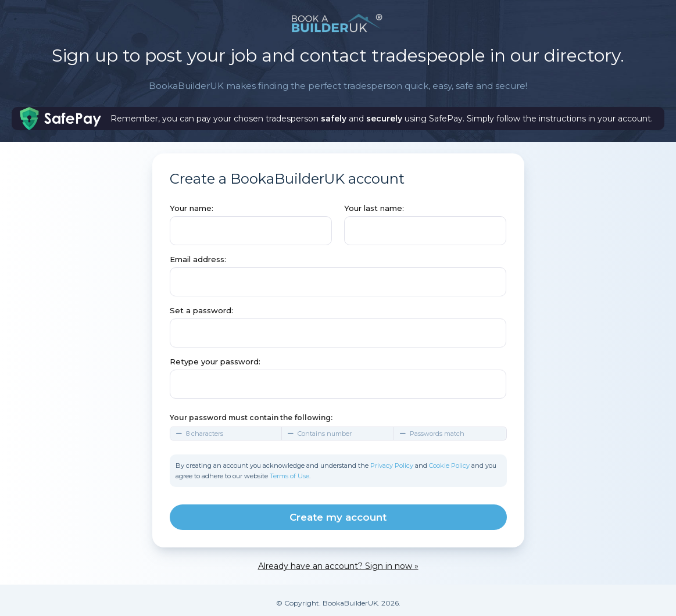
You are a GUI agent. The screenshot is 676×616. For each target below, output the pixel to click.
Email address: (198, 259)
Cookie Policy (449, 465)
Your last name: (374, 208)
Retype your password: (215, 361)
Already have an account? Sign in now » (338, 566)
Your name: (192, 208)
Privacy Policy (392, 465)
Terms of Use (289, 476)
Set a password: (201, 310)
